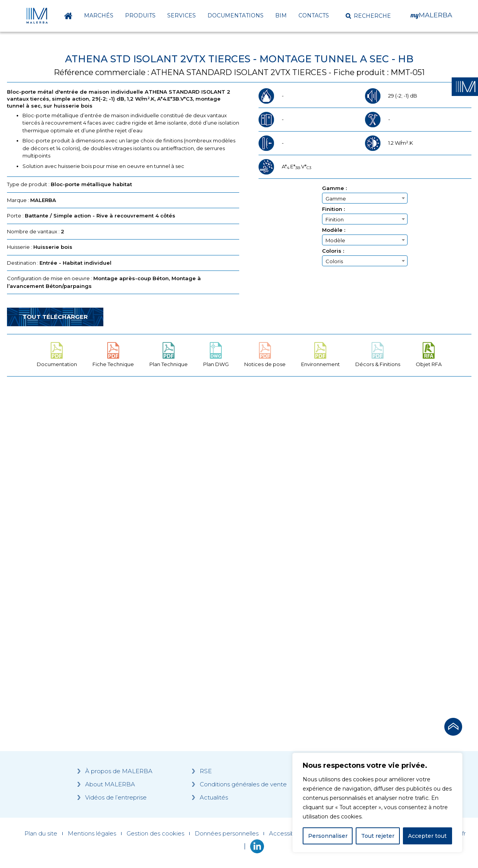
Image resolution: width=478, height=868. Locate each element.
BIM (281, 15)
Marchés (99, 15)
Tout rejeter (378, 836)
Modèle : (334, 230)
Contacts (314, 15)
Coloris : (333, 251)
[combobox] (365, 198)
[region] (377, 803)
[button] (368, 16)
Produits (140, 15)
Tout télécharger (55, 317)
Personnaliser (328, 836)
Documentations (236, 15)
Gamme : (334, 188)
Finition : (333, 209)
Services (182, 15)
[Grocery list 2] (348, 529)
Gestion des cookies (155, 834)
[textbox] (365, 199)
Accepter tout (427, 836)
